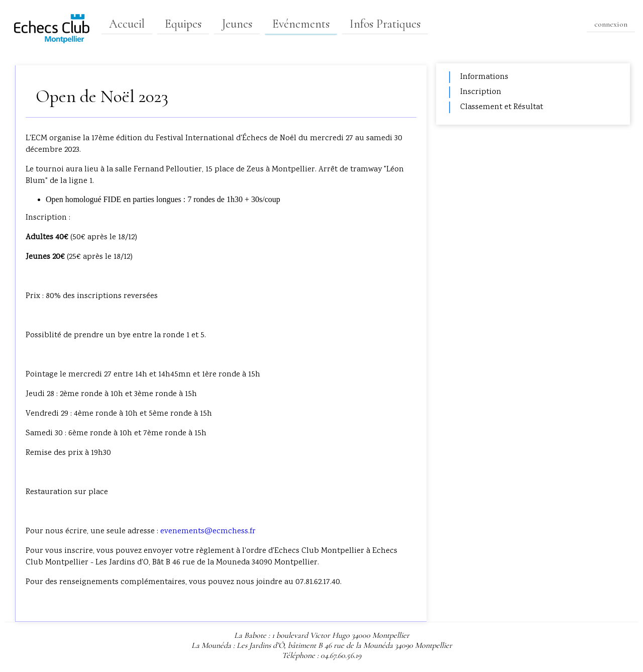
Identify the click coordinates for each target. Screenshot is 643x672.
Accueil (127, 24)
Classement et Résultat (502, 107)
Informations (484, 77)
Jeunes (237, 24)
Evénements (301, 24)
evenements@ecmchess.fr (208, 532)
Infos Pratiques (385, 24)
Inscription (481, 92)
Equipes (183, 24)
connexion (611, 24)
